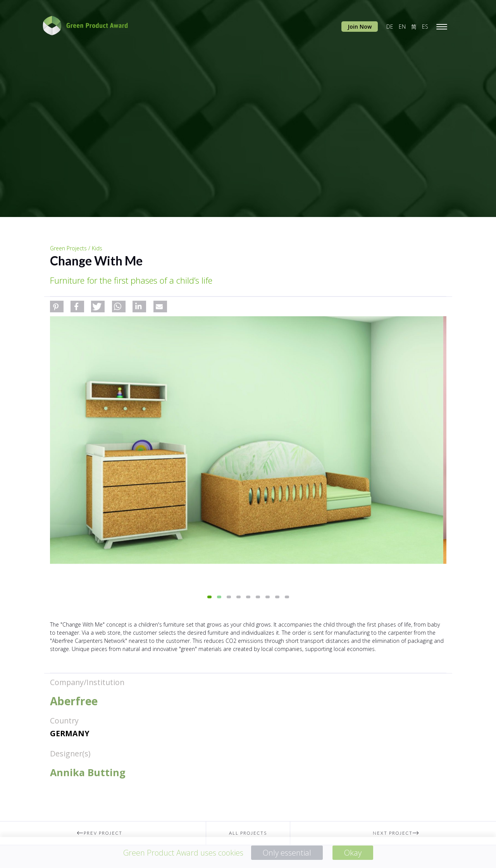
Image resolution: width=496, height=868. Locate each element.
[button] (57, 307)
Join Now (360, 27)
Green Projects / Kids (76, 248)
